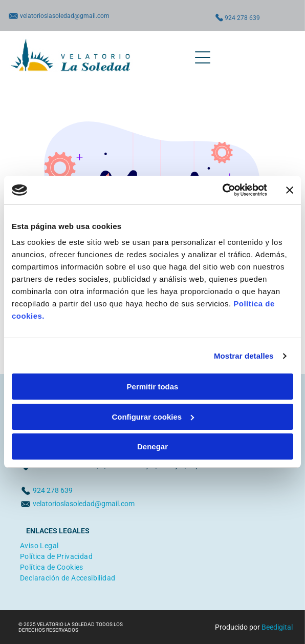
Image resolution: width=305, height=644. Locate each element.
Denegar (152, 446)
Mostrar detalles (244, 356)
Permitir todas (153, 387)
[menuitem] (39, 544)
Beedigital (277, 627)
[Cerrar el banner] (290, 190)
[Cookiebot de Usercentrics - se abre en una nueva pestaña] (222, 190)
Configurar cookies (153, 417)
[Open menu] (203, 57)
